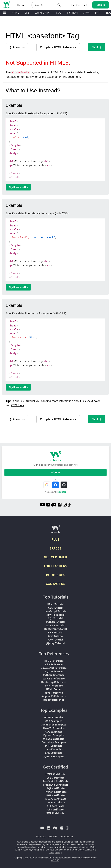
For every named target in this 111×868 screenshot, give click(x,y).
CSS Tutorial (56, 608)
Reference (58, 47)
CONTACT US (55, 584)
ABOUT (53, 836)
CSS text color (91, 401)
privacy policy (55, 852)
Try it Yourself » (18, 187)
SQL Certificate (56, 788)
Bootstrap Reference (54, 682)
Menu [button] (22, 5)
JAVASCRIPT (43, 13)
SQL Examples (54, 732)
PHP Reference (54, 685)
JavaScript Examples (54, 724)
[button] (59, 5)
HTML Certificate (56, 774)
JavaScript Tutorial (56, 611)
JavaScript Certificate (55, 781)
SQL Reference (54, 671)
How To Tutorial (55, 615)
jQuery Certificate (56, 799)
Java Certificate (56, 802)
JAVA (86, 13)
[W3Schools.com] (55, 530)
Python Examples (54, 735)
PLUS (55, 539)
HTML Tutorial (55, 604)
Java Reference (54, 693)
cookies (89, 850)
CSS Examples (54, 721)
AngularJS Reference (54, 696)
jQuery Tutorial (55, 643)
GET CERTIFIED (55, 557)
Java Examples (54, 749)
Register (62, 492)
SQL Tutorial (55, 618)
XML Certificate (55, 813)
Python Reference (54, 675)
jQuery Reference (54, 700)
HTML (15, 13)
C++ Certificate (55, 806)
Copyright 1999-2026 (25, 858)
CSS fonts (18, 405)
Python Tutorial (55, 622)
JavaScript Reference (54, 668)
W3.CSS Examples (54, 739)
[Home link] (7, 5)
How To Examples (54, 728)
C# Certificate (55, 809)
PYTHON (72, 13)
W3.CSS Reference (54, 678)
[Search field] (47, 5)
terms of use (78, 850)
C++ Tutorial (56, 639)
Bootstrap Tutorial (55, 629)
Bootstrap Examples (54, 742)
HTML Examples (54, 717)
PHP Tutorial (56, 632)
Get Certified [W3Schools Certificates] (79, 5)
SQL (59, 13)
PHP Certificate (55, 795)
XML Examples (54, 753)
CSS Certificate (55, 778)
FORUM (41, 836)
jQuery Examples (54, 756)
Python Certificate (56, 792)
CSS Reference (54, 664)
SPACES (55, 548)
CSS (27, 13)
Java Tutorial (55, 636)
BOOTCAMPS (56, 575)
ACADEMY (67, 836)
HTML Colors (54, 689)
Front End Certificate (56, 785)
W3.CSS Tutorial (55, 625)
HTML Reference (54, 661)
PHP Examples (54, 746)
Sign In (55, 472)
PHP (98, 13)
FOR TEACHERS (55, 566)
